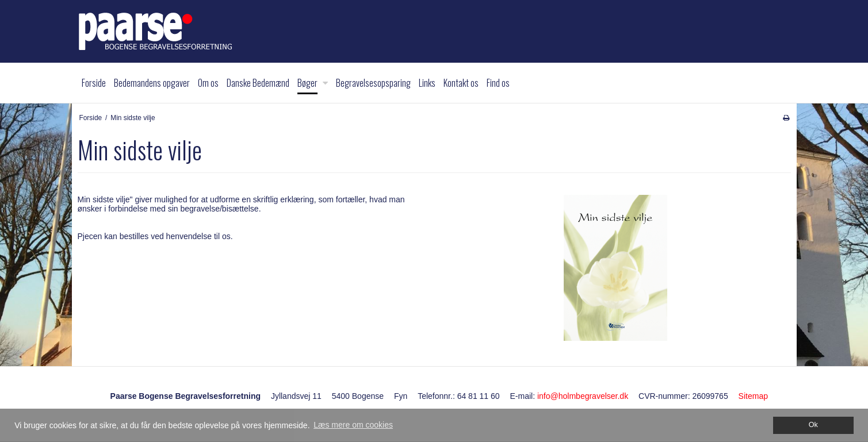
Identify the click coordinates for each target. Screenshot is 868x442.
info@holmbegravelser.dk (583, 396)
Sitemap (753, 396)
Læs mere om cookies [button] (353, 425)
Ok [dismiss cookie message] (813, 425)
